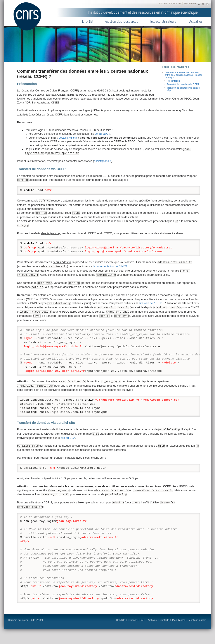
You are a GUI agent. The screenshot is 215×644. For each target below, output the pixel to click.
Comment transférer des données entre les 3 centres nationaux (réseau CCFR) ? (184, 75)
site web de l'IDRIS (151, 303)
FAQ (142, 620)
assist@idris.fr (103, 161)
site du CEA (68, 438)
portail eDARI (103, 134)
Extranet (132, 620)
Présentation (173, 81)
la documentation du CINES (110, 266)
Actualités (196, 22)
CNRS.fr (120, 620)
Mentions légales (197, 620)
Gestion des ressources (122, 22)
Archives (152, 620)
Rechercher (190, 3)
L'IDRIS (87, 22)
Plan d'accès (179, 620)
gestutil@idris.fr (68, 138)
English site (175, 3)
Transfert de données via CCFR (183, 84)
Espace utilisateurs (163, 22)
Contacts (164, 620)
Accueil (163, 3)
